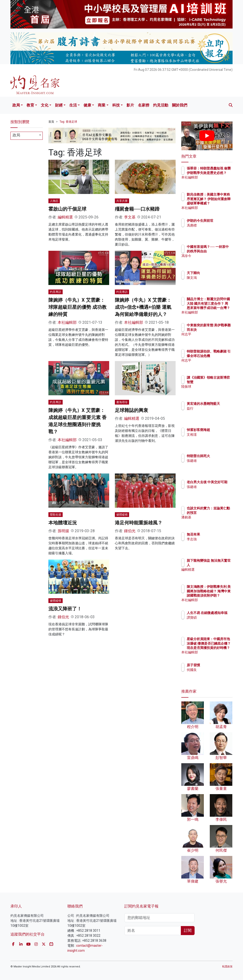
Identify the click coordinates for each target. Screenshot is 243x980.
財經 (59, 105)
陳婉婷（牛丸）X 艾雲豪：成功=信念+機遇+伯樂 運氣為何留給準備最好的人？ (143, 307)
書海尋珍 (122, 402)
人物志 (54, 201)
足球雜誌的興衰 (131, 410)
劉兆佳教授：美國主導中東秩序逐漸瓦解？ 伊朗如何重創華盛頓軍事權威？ (219, 203)
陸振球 (212, 391)
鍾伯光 (130, 531)
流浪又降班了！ (65, 609)
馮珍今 (212, 260)
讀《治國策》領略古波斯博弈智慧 (219, 382)
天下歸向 (214, 273)
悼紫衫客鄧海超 (219, 430)
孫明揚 (63, 531)
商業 (102, 105)
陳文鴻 (212, 278)
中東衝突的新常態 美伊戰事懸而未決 (219, 329)
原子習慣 (214, 665)
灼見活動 (161, 105)
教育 (30, 105)
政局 (16, 105)
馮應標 (212, 230)
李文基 (130, 217)
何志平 (212, 338)
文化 (45, 105)
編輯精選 (65, 217)
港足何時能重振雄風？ (139, 523)
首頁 (51, 122)
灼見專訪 (56, 292)
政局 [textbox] (16, 135)
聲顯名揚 (56, 515)
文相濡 (212, 434)
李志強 (212, 539)
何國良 (212, 670)
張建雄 (212, 461)
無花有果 (214, 534)
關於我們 (180, 105)
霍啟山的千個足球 (67, 209)
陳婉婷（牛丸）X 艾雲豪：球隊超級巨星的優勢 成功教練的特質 (77, 307)
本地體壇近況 (63, 523)
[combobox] (27, 136)
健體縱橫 (122, 515)
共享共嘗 (122, 201)
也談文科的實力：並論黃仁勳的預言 (219, 512)
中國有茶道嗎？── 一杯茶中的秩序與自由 (219, 251)
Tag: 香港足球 (68, 122)
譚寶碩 (212, 622)
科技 (116, 105)
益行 (211, 413)
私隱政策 (227, 967)
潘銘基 (212, 521)
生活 (73, 105)
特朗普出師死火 (219, 456)
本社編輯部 (67, 322)
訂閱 (188, 930)
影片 (130, 105)
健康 (87, 105)
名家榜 (144, 105)
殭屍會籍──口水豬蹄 (137, 209)
